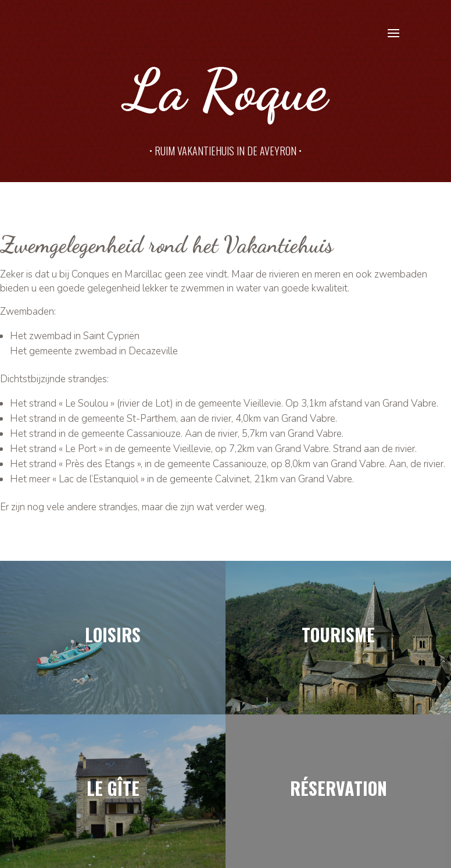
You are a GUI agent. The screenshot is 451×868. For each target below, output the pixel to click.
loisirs (113, 634)
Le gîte (113, 788)
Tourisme (338, 634)
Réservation (339, 788)
